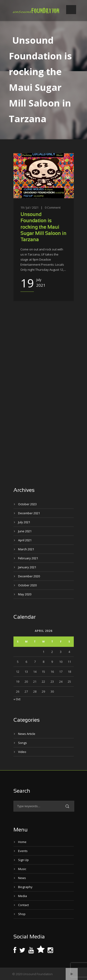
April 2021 (25, 540)
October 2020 (27, 585)
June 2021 (25, 531)
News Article (27, 734)
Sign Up (23, 860)
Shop (22, 914)
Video (22, 752)
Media (23, 896)
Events (23, 851)
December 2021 (29, 513)
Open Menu (71, 10)
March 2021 (26, 549)
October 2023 (27, 504)
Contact (23, 905)
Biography (25, 887)
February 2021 (28, 558)
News (22, 878)
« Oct (17, 699)
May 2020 (25, 594)
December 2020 (29, 576)
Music (22, 869)
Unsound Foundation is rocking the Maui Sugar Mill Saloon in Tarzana (43, 227)
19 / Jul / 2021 (29, 207)
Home (22, 842)
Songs (23, 743)
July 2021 (24, 522)
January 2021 (27, 567)
